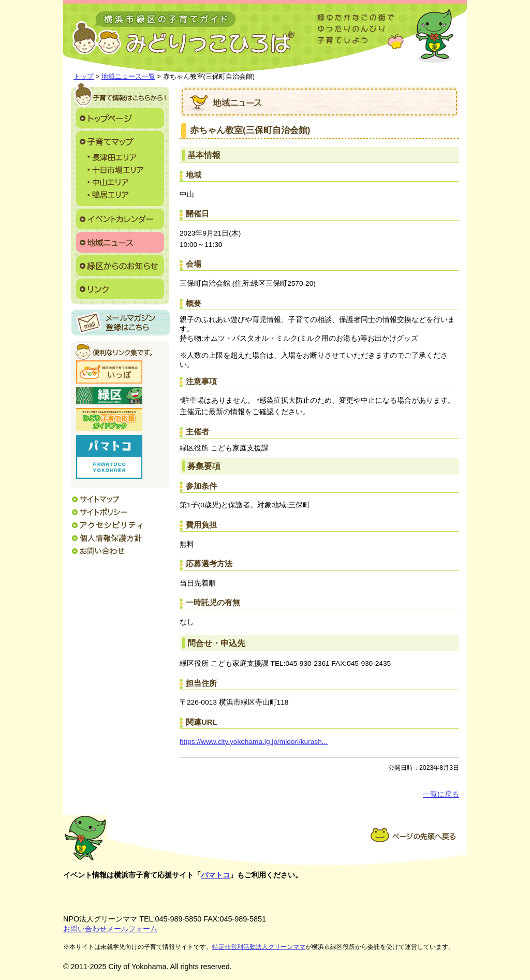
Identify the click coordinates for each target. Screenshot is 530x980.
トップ (84, 76)
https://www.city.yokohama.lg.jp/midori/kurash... (254, 742)
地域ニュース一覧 (128, 76)
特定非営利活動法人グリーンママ (259, 947)
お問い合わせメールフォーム (110, 929)
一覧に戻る (441, 794)
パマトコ (215, 875)
